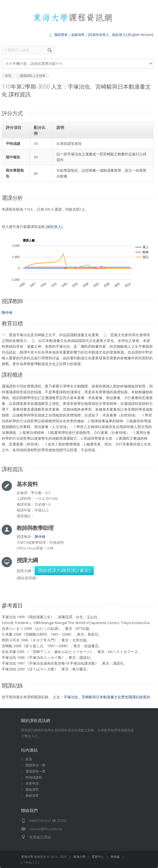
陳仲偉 (7, 312)
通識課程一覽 (35, 771)
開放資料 (32, 789)
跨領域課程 (34, 777)
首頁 (29, 759)
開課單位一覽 (35, 765)
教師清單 (32, 796)
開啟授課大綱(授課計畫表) (64, 570)
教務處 (115, 857)
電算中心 (98, 857)
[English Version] (140, 35)
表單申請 (32, 783)
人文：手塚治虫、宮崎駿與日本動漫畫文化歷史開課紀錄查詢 (101, 697)
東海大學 (27, 857)
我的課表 (61, 35)
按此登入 (54, 227)
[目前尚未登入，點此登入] (107, 35)
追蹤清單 (78, 35)
